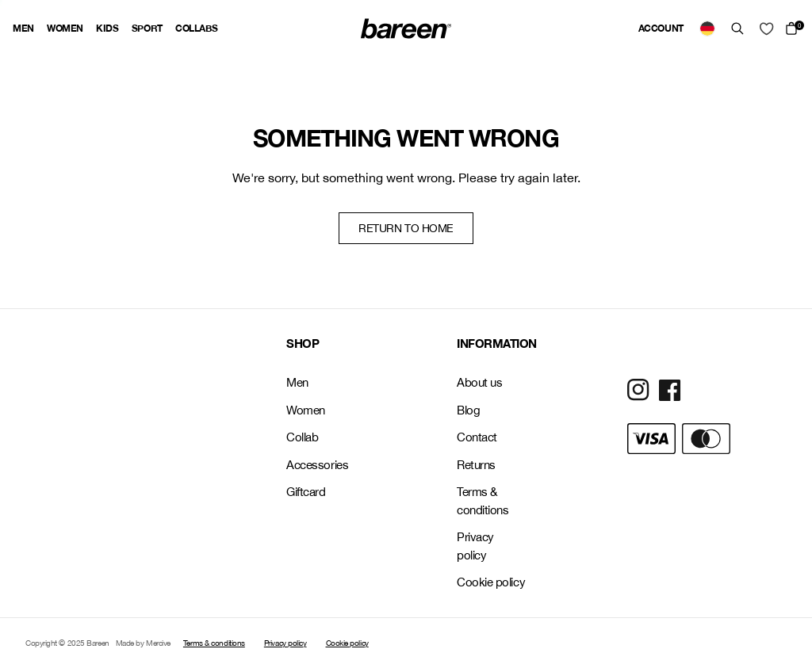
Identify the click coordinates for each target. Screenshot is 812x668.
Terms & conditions (483, 501)
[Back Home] (406, 29)
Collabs (196, 28)
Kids (107, 28)
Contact (477, 437)
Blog (468, 410)
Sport (147, 28)
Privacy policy (475, 546)
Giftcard (306, 492)
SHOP (303, 343)
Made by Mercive (143, 643)
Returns (476, 465)
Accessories (317, 465)
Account (661, 28)
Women (65, 28)
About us (479, 382)
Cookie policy (491, 582)
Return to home (406, 228)
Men (23, 28)
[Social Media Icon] (638, 390)
